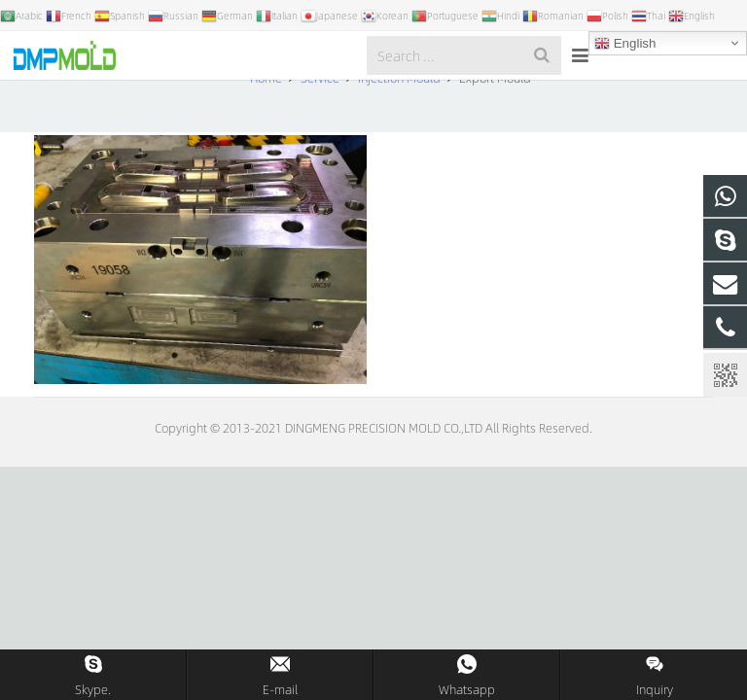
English (625, 44)
